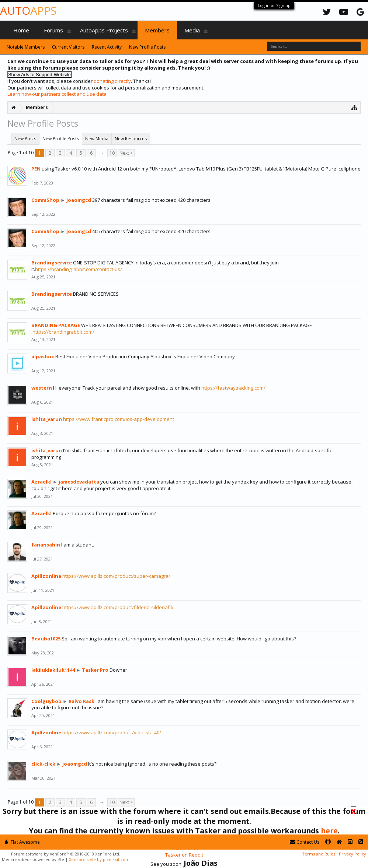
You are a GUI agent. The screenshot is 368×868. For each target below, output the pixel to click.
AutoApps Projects (104, 30)
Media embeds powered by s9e (33, 859)
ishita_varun (47, 419)
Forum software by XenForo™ (66, 854)
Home (21, 30)
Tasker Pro (95, 670)
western (42, 388)
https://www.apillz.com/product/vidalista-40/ (112, 732)
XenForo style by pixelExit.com (99, 859)
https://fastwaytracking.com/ (233, 388)
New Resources (131, 139)
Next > (126, 153)
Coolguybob (46, 701)
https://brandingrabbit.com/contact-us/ (79, 269)
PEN (36, 169)
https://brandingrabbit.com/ (63, 332)
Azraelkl (41, 482)
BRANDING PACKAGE (56, 325)
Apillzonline (46, 576)
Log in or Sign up (274, 5)
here (329, 831)
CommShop (45, 200)
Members (157, 30)
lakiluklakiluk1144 (53, 670)
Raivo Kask (81, 701)
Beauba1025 (46, 639)
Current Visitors (68, 47)
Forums (53, 30)
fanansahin (46, 545)
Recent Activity (107, 47)
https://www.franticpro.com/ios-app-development (119, 419)
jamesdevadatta (79, 482)
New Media (97, 139)
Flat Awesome (22, 842)
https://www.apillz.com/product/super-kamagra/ (116, 576)
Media (192, 30)
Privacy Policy (353, 854)
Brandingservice (52, 263)
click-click (43, 764)
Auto (28, 10)
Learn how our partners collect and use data (57, 94)
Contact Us (305, 842)
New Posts (25, 139)
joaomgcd (79, 200)
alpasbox (43, 356)
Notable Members (26, 47)
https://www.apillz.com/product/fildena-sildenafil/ (118, 607)
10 (112, 153)
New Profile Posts (61, 139)
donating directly (112, 81)
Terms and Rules (319, 854)
